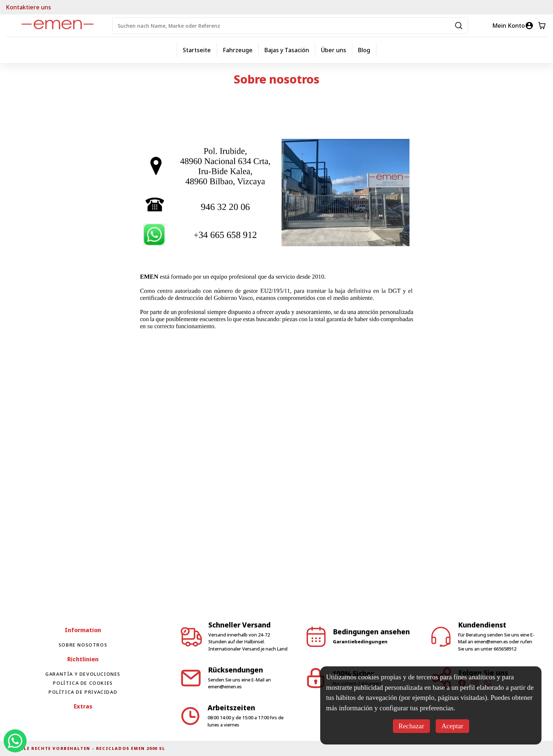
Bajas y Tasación (287, 50)
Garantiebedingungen (360, 642)
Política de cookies (83, 683)
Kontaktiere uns (28, 7)
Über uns (334, 50)
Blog (364, 50)
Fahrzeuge (238, 50)
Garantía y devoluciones (83, 674)
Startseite (197, 50)
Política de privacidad (83, 692)
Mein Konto (509, 26)
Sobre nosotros (83, 645)
